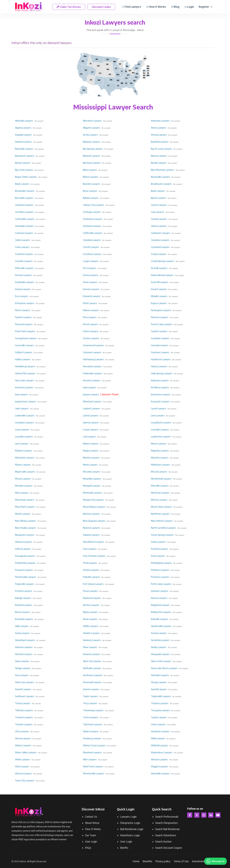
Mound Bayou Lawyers (94, 507)
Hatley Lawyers (23, 359)
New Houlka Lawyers (25, 528)
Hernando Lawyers (92, 366)
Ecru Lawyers (22, 296)
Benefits (147, 861)
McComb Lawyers (92, 472)
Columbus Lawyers (160, 240)
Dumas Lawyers (23, 289)
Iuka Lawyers (21, 394)
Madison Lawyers (24, 451)
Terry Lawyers (90, 703)
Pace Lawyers (90, 549)
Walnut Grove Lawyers (94, 745)
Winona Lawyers (23, 773)
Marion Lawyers (23, 465)
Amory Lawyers (159, 128)
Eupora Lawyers (159, 303)
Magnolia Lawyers (160, 451)
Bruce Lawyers (90, 191)
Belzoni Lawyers (159, 156)
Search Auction (163, 842)
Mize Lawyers (22, 493)
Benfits (124, 848)
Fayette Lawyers (23, 317)
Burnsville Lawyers (24, 198)
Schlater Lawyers (91, 633)
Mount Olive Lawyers (161, 507)
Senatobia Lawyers (160, 640)
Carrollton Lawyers (24, 212)
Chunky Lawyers (159, 219)
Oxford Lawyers (23, 549)
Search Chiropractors (167, 823)
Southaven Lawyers (93, 675)
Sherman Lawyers (24, 654)
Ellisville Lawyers (159, 296)
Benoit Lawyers (23, 163)
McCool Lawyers (159, 472)
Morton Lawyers (159, 500)
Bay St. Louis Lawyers (161, 149)
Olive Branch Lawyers (93, 542)
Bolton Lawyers (91, 177)
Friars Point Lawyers (25, 331)
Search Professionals (167, 817)
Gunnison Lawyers (92, 352)
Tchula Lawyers (23, 703)
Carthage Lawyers (92, 212)
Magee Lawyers (91, 451)
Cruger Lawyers (91, 261)
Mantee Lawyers (91, 458)
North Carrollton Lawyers (163, 528)
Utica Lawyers (22, 731)
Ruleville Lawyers (159, 619)
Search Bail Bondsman (167, 829)
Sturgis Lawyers (159, 682)
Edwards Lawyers (92, 296)
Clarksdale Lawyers (24, 226)
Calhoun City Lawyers (93, 205)
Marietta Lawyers (160, 458)
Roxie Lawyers (90, 619)
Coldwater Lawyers (161, 233)
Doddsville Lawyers (25, 282)
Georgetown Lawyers (26, 338)
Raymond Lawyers (92, 598)
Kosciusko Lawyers (160, 401)
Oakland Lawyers (91, 535)
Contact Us (91, 817)
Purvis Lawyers (90, 591)
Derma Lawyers (91, 275)
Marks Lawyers (90, 465)
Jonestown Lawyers (161, 394)
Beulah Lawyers (159, 163)
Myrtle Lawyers (23, 514)
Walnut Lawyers (23, 745)
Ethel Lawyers (90, 303)
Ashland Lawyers (23, 142)
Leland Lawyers (91, 415)
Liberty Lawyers (91, 423)
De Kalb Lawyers (159, 268)
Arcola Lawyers (90, 135)
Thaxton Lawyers (160, 703)
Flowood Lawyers (24, 324)
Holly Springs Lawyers (162, 373)
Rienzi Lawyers (22, 612)
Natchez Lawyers (91, 514)
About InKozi (92, 823)
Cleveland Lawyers (92, 226)
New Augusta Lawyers (94, 521)
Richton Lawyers (91, 605)
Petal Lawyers (90, 563)
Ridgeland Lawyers (160, 605)
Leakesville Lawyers (25, 415)
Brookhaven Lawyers (161, 184)
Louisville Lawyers (160, 430)
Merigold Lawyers (92, 486)
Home (136, 861)
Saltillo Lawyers (90, 626)
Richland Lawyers (24, 605)
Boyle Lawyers (22, 184)
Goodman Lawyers (160, 338)
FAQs (88, 848)
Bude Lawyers (158, 191)
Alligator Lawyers (91, 128)
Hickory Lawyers (159, 366)
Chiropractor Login (130, 823)
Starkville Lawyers (160, 675)
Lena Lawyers (158, 415)
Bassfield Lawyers (160, 142)
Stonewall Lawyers (92, 682)
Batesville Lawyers (24, 149)
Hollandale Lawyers (92, 373)
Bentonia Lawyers (92, 163)
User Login (91, 842)
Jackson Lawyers (91, 394)
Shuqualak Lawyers (160, 654)
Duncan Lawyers (91, 289)
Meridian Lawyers (24, 486)
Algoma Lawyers (23, 128)
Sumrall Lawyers (159, 689)
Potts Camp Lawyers (161, 584)
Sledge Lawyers (23, 668)
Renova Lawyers (159, 598)
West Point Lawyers (93, 766)
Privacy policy (163, 861)
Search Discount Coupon (169, 848)
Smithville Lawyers (92, 668)
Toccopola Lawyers (160, 710)
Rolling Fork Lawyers (161, 612)
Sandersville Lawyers (161, 626)
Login (189, 7)
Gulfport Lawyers (24, 352)
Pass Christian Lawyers (94, 556)
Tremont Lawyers (24, 717)
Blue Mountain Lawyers (163, 170)
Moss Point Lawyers (25, 507)
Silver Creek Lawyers (161, 661)
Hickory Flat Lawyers (25, 373)
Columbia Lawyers (92, 240)
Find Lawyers (132, 7)
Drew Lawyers (90, 282)
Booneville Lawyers (160, 177)
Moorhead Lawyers (25, 500)
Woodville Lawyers (160, 773)
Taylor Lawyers (90, 696)
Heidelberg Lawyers (25, 366)
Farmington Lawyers (161, 310)
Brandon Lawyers (91, 184)
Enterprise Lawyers (25, 303)
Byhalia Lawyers (91, 198)
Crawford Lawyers (24, 254)
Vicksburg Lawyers (92, 738)
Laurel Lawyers (158, 408)
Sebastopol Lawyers (25, 640)
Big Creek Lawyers (24, 170)
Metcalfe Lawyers (160, 486)
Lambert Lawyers (91, 408)
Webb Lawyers (22, 759)
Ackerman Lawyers (160, 121)
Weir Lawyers (90, 759)
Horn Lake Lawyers (24, 380)
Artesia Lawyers (159, 135)
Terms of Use (181, 861)
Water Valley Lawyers (26, 752)
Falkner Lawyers (91, 310)
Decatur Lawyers (23, 275)
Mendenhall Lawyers (161, 479)
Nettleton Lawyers (160, 514)
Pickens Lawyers (91, 570)
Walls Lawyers (158, 738)
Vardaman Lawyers (160, 731)
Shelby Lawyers (159, 647)
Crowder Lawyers (24, 261)
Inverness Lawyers (24, 387)
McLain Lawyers (23, 479)
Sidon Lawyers (22, 661)
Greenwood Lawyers (93, 345)
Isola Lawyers (89, 387)
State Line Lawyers (24, 682)
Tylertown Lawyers (93, 724)
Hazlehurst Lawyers (161, 359)
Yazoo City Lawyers (25, 780)
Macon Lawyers (159, 444)
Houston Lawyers (92, 380)
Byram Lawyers (158, 198)
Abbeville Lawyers (24, 121)
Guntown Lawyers (160, 352)
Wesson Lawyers (159, 759)
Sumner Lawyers (91, 689)
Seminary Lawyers (92, 640)
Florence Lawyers (160, 317)
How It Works (93, 829)
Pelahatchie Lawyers (25, 563)
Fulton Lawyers (90, 331)
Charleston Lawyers (93, 219)
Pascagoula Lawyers (25, 556)
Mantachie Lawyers (25, 458)
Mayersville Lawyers (25, 472)
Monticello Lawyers (92, 493)
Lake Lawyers (22, 408)
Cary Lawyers (157, 212)
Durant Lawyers (159, 289)
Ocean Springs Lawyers (162, 535)
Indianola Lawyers (160, 380)
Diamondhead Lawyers (162, 275)
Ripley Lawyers (90, 612)
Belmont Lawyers (91, 156)
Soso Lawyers (22, 675)
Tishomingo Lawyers (93, 710)
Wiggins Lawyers (159, 766)
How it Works (156, 7)
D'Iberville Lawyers (24, 268)
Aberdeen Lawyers (92, 121)
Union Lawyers (158, 724)
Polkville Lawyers (91, 577)
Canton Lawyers (159, 205)
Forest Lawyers (90, 324)
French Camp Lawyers (162, 324)
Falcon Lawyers (22, 310)
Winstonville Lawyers (94, 773)
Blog (175, 7)
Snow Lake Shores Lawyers (164, 668)
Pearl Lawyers (158, 556)
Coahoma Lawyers (24, 233)
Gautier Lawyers (159, 331)
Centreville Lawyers (25, 219)
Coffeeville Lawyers (93, 233)
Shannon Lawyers (24, 647)
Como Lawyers (22, 247)
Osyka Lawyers (158, 542)
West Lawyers (22, 766)
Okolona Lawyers (23, 542)
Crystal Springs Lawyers (163, 261)
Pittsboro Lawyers (160, 570)
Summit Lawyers (23, 689)
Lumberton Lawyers (161, 437)
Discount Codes (101, 7)
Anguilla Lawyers (23, 135)
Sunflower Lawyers (25, 696)
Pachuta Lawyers (159, 549)
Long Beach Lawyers (161, 423)
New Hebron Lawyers (162, 521)
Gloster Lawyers (91, 338)
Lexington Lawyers (24, 423)
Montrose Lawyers (160, 493)
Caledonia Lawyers (24, 205)
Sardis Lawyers (22, 633)
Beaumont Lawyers (25, 156)
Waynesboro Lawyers (162, 752)
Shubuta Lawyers (91, 654)
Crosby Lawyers (159, 254)
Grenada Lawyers (160, 345)
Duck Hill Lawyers (160, 282)
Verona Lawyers (23, 738)
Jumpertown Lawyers (26, 401)
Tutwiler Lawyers (24, 724)
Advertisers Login (130, 835)
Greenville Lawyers (24, 345)
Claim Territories (69, 7)
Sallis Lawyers (22, 626)
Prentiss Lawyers (23, 591)
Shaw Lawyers (90, 647)
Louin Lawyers (22, 430)
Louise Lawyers (90, 430)
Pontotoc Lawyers (160, 577)
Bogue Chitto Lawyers (26, 177)
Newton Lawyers (91, 528)
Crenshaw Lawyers (92, 254)
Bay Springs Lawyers (93, 149)
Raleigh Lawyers (23, 598)
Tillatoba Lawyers (24, 710)
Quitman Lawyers (160, 591)
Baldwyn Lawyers (92, 142)
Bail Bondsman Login (132, 829)
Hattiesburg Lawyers (93, 359)
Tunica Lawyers (91, 717)
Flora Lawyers (90, 317)
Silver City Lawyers (92, 661)
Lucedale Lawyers (24, 437)
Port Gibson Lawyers (93, 584)
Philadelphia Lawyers (161, 563)
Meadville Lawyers (92, 479)
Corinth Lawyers (91, 247)
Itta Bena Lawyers (160, 387)
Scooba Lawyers (159, 633)
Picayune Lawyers (24, 570)
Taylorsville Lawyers (161, 696)
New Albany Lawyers (25, 521)
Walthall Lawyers (159, 745)
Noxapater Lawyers (25, 535)
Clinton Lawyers (159, 226)
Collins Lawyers (23, 240)
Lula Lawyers (89, 437)
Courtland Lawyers (160, 247)
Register (205, 7)
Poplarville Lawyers (25, 584)
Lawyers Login (128, 817)
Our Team (90, 835)
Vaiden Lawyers (91, 731)
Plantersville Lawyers (25, 577)
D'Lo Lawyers (90, 268)
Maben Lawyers (91, 444)
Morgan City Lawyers (93, 500)
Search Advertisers (166, 835)
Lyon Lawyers (22, 444)
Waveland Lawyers (92, 752)
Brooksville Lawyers (25, 191)
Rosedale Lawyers (24, 619)
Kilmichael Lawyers (92, 401)
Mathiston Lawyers (160, 465)
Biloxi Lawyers (90, 170)
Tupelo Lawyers (159, 717)
